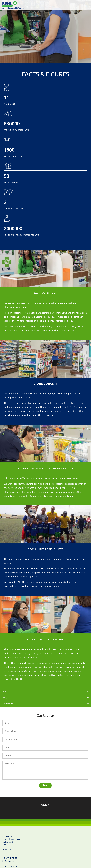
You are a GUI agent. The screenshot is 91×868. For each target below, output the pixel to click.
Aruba (5, 692)
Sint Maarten (8, 704)
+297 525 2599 (11, 849)
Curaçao (6, 698)
